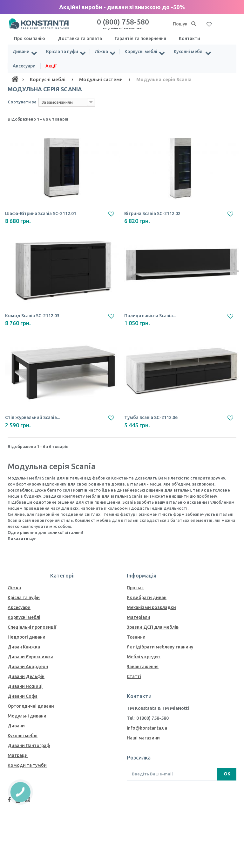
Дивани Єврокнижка (30, 657)
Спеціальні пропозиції (32, 627)
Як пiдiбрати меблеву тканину (160, 647)
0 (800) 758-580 (123, 24)
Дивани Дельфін (26, 676)
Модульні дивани (27, 716)
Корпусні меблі (141, 52)
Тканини (136, 637)
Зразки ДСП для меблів (153, 627)
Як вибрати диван (147, 598)
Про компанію (30, 38)
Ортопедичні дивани (31, 706)
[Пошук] (193, 24)
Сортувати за (22, 102)
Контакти (190, 38)
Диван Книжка (24, 647)
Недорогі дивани (27, 637)
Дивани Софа (23, 696)
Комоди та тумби (27, 765)
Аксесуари (24, 66)
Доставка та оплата (80, 38)
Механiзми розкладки (151, 607)
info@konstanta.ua (147, 728)
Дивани (21, 52)
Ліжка (101, 52)
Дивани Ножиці (25, 686)
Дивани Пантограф (29, 745)
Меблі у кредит (144, 657)
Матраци (18, 755)
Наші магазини (143, 738)
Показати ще (22, 538)
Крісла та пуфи (62, 52)
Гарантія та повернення (140, 38)
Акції (51, 66)
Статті (134, 676)
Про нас (135, 588)
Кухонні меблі (189, 52)
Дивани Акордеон (28, 667)
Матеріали (139, 617)
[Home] (15, 79)
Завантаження (143, 667)
